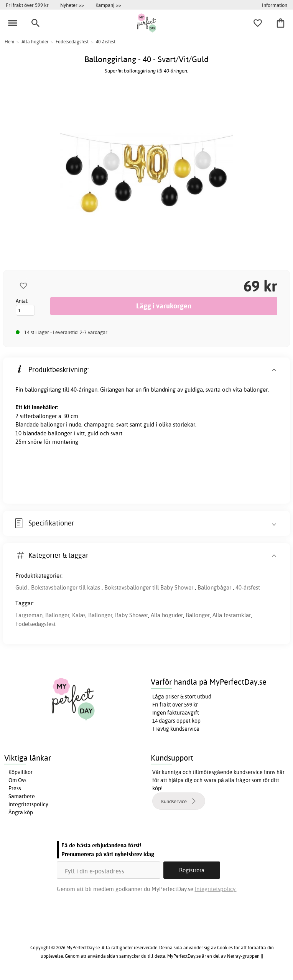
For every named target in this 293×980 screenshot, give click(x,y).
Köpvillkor (21, 772)
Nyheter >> (72, 5)
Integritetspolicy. (216, 889)
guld (149, 424)
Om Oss (17, 780)
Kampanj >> (108, 5)
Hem (9, 42)
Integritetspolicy (28, 804)
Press (15, 788)
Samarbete (22, 796)
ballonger (52, 424)
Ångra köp (21, 812)
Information (275, 5)
